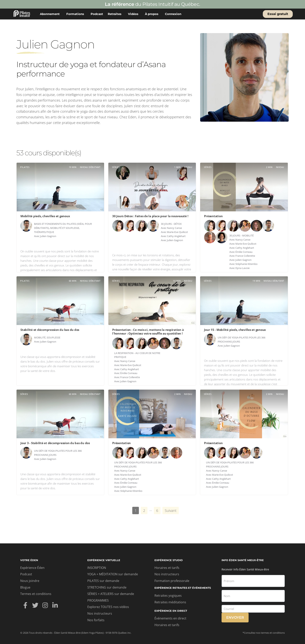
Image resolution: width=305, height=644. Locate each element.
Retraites (116, 14)
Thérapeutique (44, 232)
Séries (116, 167)
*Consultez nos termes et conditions (264, 633)
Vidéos (134, 14)
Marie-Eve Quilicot (177, 232)
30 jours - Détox (171, 224)
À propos (153, 14)
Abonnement (51, 14)
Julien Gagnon (48, 236)
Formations (76, 14)
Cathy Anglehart (176, 236)
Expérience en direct (171, 611)
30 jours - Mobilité (241, 235)
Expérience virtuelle (104, 560)
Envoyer (235, 618)
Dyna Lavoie (242, 268)
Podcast (97, 14)
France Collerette (245, 256)
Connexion (174, 14)
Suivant (171, 510)
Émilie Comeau (244, 252)
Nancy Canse (174, 228)
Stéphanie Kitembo (246, 264)
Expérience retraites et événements (183, 588)
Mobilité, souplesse (47, 337)
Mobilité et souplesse (65, 228)
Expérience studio (169, 560)
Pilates (25, 167)
